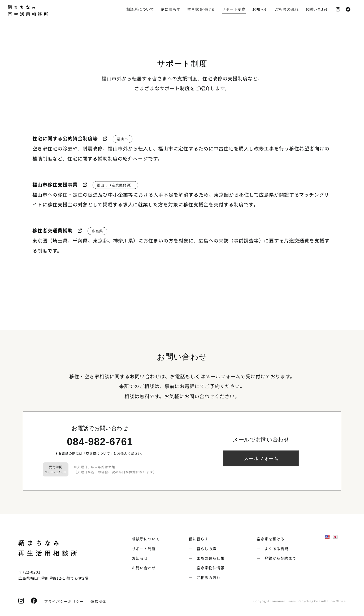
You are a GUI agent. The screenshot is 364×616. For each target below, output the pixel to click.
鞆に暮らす (199, 539)
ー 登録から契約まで (276, 558)
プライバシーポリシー (62, 601)
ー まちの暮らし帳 (207, 558)
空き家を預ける (270, 539)
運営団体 (98, 601)
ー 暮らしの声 (203, 549)
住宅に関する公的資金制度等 (65, 138)
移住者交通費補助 (53, 230)
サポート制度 (144, 549)
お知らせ (140, 558)
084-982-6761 (100, 442)
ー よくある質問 (272, 549)
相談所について (146, 539)
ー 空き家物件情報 (207, 568)
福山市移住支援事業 (55, 184)
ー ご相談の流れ (205, 578)
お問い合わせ (144, 568)
